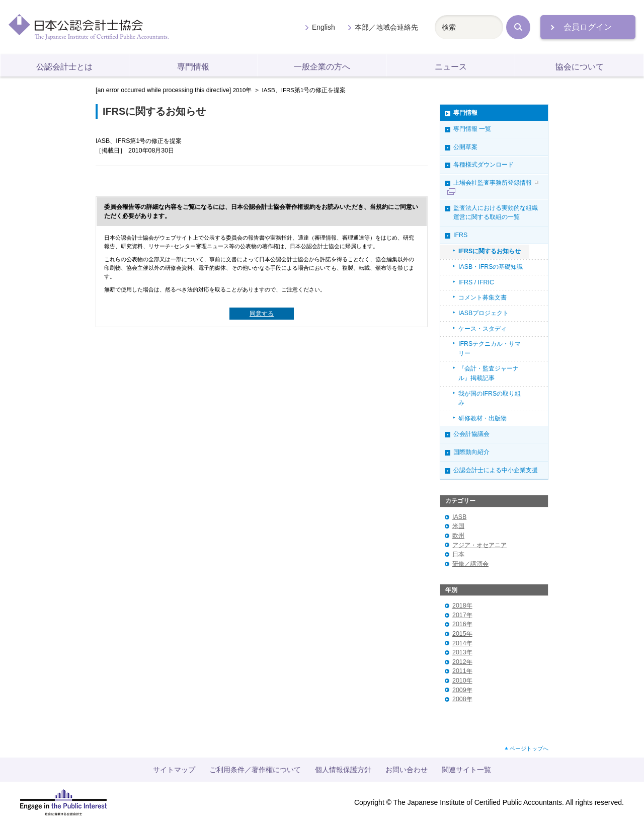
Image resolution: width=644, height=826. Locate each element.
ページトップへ (529, 748)
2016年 (462, 624)
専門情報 (193, 67)
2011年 (462, 671)
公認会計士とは (64, 67)
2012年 (462, 662)
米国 (458, 526)
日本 (458, 554)
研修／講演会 (470, 564)
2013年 (462, 652)
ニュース (451, 67)
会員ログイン (588, 27)
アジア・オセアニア (479, 545)
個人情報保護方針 (343, 770)
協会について (580, 67)
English (324, 27)
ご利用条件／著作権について (255, 770)
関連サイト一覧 (466, 770)
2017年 (462, 615)
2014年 (462, 643)
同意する (262, 314)
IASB (459, 517)
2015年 (462, 634)
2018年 (462, 606)
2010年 (243, 90)
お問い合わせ (407, 770)
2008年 (462, 699)
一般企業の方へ (322, 67)
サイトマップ (174, 770)
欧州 (458, 536)
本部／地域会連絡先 (386, 27)
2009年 (462, 690)
